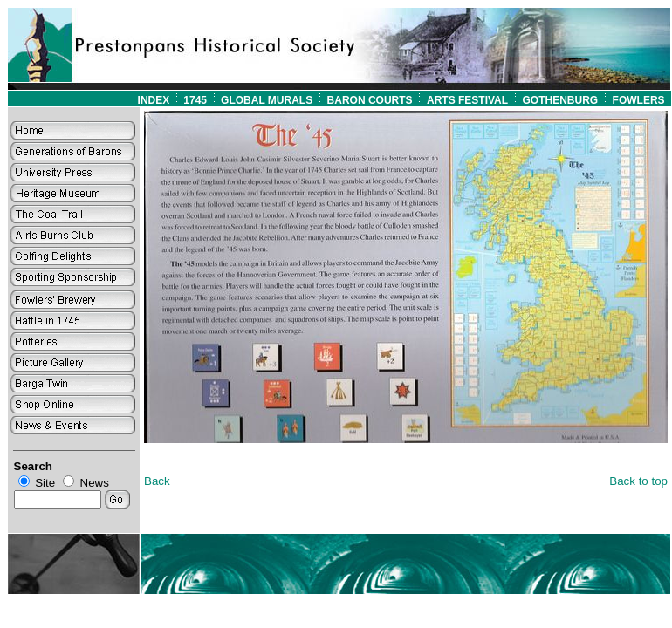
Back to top (638, 481)
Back (157, 481)
